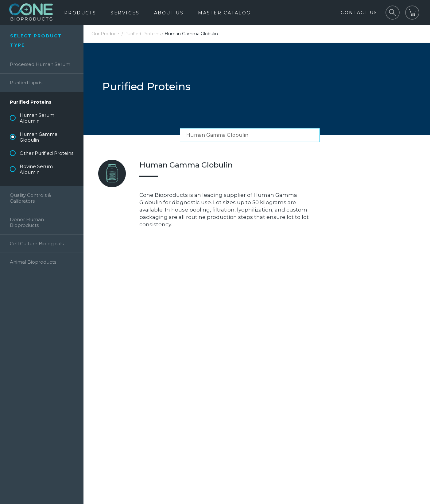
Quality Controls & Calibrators (30, 198)
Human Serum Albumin (37, 118)
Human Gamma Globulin (39, 137)
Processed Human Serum (40, 64)
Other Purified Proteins (46, 153)
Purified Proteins (31, 102)
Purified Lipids (26, 83)
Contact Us (359, 13)
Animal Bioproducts (33, 262)
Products (80, 13)
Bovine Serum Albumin (36, 169)
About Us (169, 13)
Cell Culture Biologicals (37, 244)
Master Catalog (224, 13)
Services (125, 13)
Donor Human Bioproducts (27, 222)
